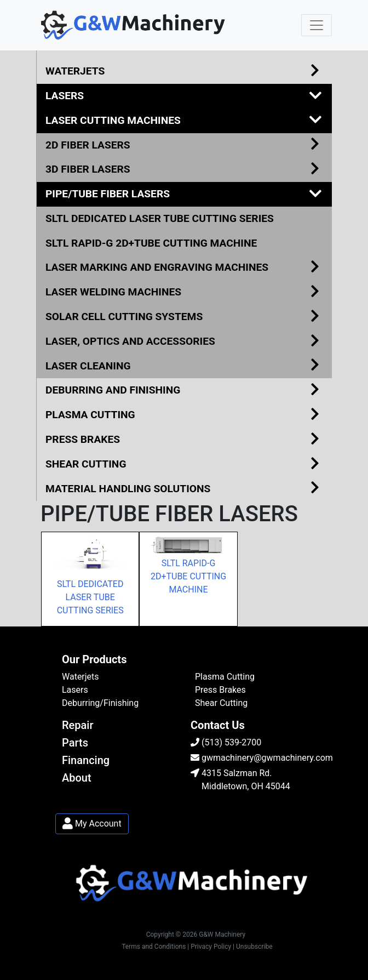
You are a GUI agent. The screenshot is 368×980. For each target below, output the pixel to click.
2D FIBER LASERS (184, 146)
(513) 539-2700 (226, 742)
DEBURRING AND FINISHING (184, 391)
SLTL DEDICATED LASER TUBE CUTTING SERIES (160, 218)
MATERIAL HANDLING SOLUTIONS (184, 489)
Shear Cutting (221, 703)
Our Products (94, 659)
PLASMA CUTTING (184, 415)
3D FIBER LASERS (184, 170)
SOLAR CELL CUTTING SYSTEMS (184, 317)
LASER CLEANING (184, 366)
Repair (78, 725)
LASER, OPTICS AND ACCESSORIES (184, 342)
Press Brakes (220, 690)
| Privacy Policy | (211, 947)
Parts (75, 743)
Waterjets (81, 677)
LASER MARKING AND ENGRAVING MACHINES (184, 268)
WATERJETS (184, 72)
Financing (86, 760)
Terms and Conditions (154, 947)
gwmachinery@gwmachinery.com (262, 758)
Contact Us (218, 725)
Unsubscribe (254, 947)
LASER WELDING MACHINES (184, 292)
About (77, 778)
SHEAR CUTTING (184, 465)
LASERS (184, 96)
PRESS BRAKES (184, 440)
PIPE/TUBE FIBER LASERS (184, 194)
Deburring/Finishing (100, 703)
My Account (92, 824)
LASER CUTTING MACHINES (184, 121)
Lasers (75, 690)
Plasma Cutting (225, 677)
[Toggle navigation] (317, 25)
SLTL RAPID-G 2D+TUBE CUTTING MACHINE (151, 243)
